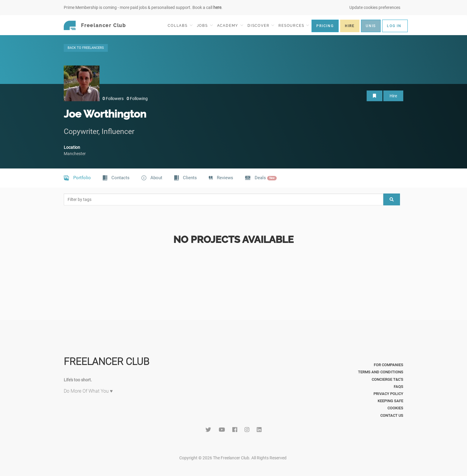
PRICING (325, 26)
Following (137, 99)
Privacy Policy (388, 394)
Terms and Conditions (381, 372)
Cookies (395, 408)
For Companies (389, 365)
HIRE (350, 26)
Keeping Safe (390, 401)
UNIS (371, 26)
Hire (393, 96)
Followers (113, 99)
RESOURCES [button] (294, 25)
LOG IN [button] (394, 26)
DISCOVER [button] (261, 25)
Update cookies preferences (375, 7)
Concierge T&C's (387, 379)
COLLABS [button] (180, 25)
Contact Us (392, 415)
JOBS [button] (205, 25)
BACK (86, 48)
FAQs (398, 387)
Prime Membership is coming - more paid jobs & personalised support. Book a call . (143, 7)
